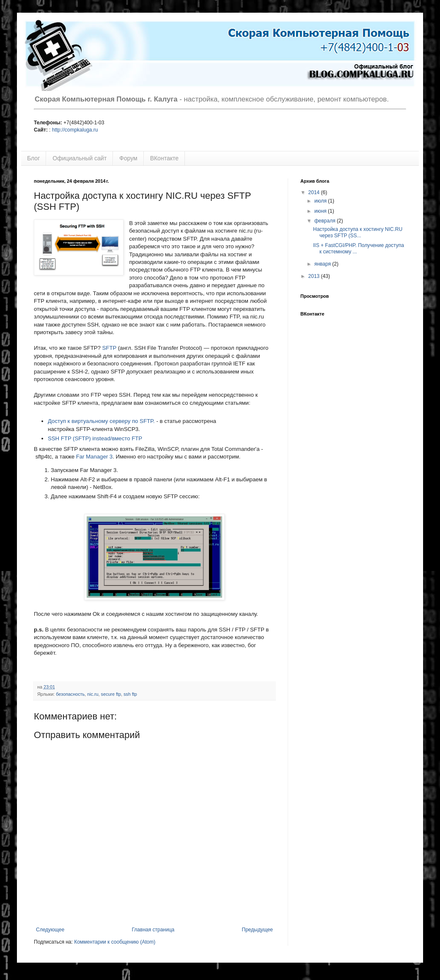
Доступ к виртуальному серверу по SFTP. (101, 421)
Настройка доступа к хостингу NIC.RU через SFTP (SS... (358, 232)
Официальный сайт (80, 158)
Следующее (50, 930)
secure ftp (111, 694)
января (323, 264)
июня (321, 211)
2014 (315, 192)
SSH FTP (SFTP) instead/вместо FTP (95, 438)
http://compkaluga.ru (75, 130)
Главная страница (153, 930)
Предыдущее (257, 930)
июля (321, 201)
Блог (33, 158)
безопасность (70, 694)
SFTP (109, 348)
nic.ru (93, 694)
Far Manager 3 (95, 457)
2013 (315, 276)
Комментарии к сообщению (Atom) (115, 942)
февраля (326, 221)
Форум (128, 158)
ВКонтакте (164, 158)
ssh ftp (130, 694)
